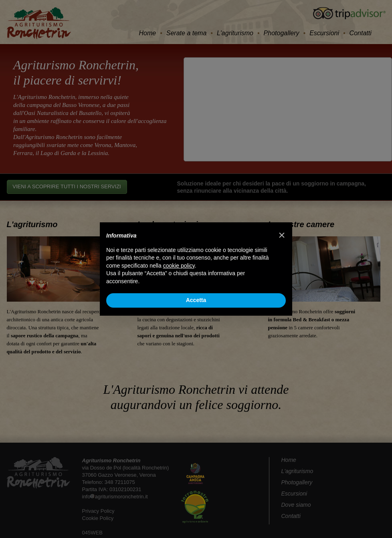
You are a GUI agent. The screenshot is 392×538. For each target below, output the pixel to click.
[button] (282, 235)
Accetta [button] (196, 300)
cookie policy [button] (179, 266)
